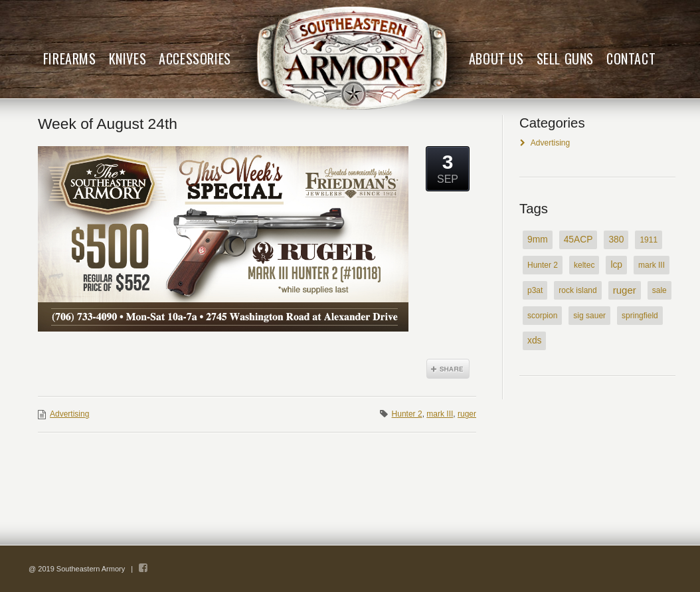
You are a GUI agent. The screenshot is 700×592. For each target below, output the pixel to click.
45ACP (578, 240)
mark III (440, 414)
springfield (640, 316)
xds (534, 341)
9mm (538, 240)
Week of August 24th (108, 124)
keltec (584, 265)
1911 (649, 240)
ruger (467, 414)
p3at (535, 290)
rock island (577, 290)
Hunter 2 (407, 414)
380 (616, 240)
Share (448, 369)
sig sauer (589, 316)
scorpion (542, 316)
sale (659, 290)
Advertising (69, 414)
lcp (616, 265)
